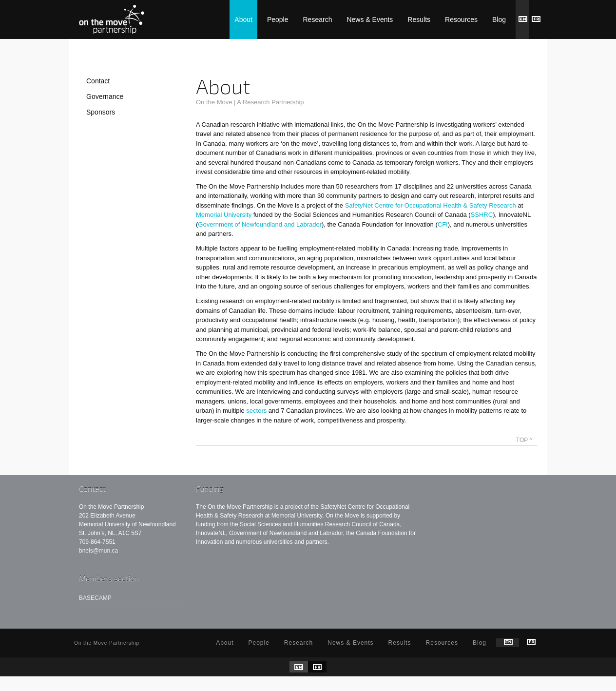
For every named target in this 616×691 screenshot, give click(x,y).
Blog (499, 19)
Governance (105, 96)
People (278, 19)
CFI (443, 224)
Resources (461, 19)
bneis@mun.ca (98, 551)
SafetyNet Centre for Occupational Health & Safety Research (431, 205)
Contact (98, 81)
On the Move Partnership (112, 19)
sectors (256, 411)
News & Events (370, 19)
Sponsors (101, 112)
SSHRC (482, 215)
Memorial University (225, 215)
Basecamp (95, 598)
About (243, 19)
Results (419, 19)
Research (318, 19)
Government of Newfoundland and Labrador (260, 224)
